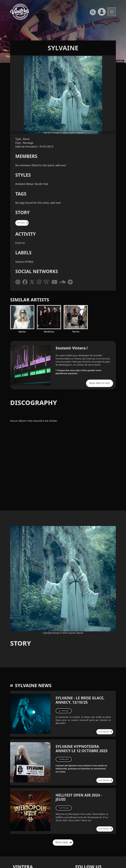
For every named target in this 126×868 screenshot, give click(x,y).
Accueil (42, 23)
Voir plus (22, 222)
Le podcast (80, 23)
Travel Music (60, 23)
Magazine (97, 23)
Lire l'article (106, 730)
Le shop (112, 23)
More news (64, 839)
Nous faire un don (101, 382)
